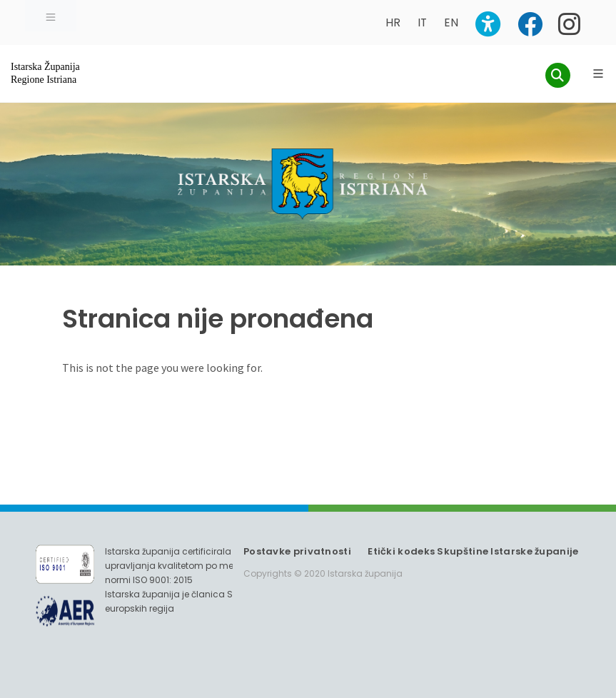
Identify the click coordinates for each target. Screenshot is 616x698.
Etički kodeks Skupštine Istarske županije (473, 551)
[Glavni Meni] (598, 74)
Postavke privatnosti (297, 551)
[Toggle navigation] (51, 16)
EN (451, 22)
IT (422, 22)
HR (393, 22)
